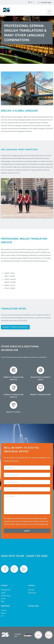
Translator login (33, 606)
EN (30, 2)
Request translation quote (15, 327)
